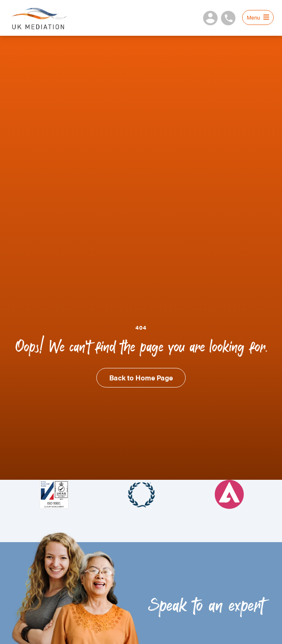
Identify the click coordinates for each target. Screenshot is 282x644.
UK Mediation (39, 18)
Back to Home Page (141, 378)
